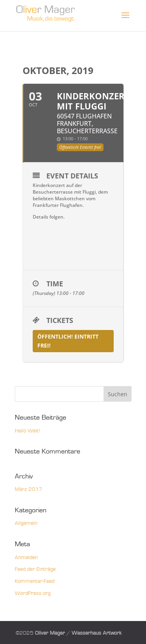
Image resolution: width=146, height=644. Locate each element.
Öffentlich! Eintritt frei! (68, 341)
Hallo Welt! (27, 431)
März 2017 (29, 489)
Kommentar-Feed (35, 581)
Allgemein (26, 523)
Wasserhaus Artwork (97, 633)
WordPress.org (33, 593)
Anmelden (26, 558)
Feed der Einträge (35, 569)
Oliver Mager (50, 633)
